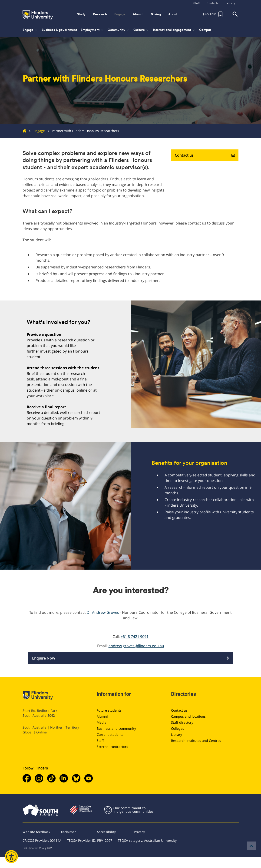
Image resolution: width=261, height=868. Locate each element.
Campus (205, 30)
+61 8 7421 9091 (135, 637)
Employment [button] (92, 30)
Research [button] (100, 14)
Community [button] (119, 30)
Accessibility (106, 832)
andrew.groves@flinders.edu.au (136, 646)
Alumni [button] (138, 14)
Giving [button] (156, 14)
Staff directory (182, 722)
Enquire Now (131, 658)
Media (102, 722)
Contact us (205, 155)
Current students (110, 734)
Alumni (102, 716)
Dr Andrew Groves (103, 612)
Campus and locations (188, 716)
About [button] (173, 14)
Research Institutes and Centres (196, 741)
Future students (109, 710)
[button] (213, 14)
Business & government (59, 30)
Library (177, 734)
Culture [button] (141, 30)
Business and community (116, 728)
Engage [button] (120, 14)
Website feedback (36, 832)
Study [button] (81, 14)
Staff (100, 741)
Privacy (139, 832)
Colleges (178, 728)
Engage (36, 131)
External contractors (112, 747)
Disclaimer (68, 832)
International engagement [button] (174, 30)
